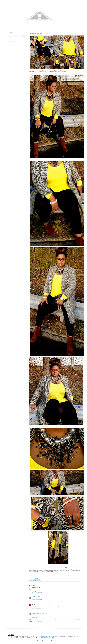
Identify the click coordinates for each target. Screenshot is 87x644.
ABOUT (10, 31)
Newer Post (31, 620)
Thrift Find (39, 581)
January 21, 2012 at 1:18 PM (37, 608)
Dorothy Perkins (35, 581)
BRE (33, 603)
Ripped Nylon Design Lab (42, 641)
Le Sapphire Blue (35, 587)
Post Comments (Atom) (38, 621)
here (44, 426)
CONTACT (11, 33)
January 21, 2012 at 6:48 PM (37, 615)
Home (55, 620)
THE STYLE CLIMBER (12, 637)
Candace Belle (35, 596)
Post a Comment (34, 617)
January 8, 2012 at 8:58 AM (37, 599)
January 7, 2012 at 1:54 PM (37, 593)
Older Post (78, 620)
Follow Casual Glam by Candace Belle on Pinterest (17, 631)
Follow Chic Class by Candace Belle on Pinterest (53, 631)
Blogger (53, 641)
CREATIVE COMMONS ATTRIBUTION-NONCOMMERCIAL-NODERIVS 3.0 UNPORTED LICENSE (43, 637)
